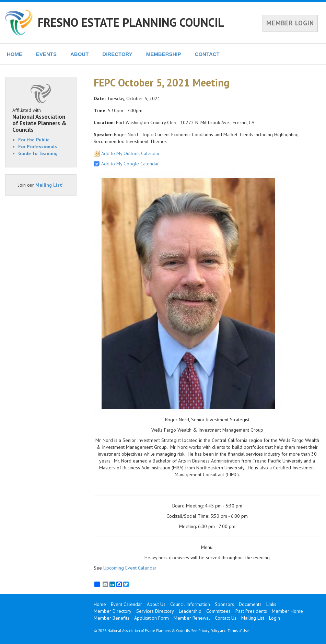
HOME (15, 54)
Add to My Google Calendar (130, 164)
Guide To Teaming (38, 153)
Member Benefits (112, 618)
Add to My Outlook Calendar (130, 153)
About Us (156, 604)
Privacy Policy (209, 631)
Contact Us (226, 618)
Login (275, 618)
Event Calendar (126, 604)
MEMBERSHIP (164, 54)
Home (100, 604)
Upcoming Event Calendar (130, 568)
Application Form (152, 618)
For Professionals (38, 147)
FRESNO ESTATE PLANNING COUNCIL (131, 22)
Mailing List (49, 185)
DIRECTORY (117, 54)
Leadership (190, 611)
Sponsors (224, 604)
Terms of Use (238, 631)
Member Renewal (192, 618)
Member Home (287, 611)
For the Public (34, 140)
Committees (218, 611)
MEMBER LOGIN (290, 23)
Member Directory (113, 611)
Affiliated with (41, 120)
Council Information (190, 604)
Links (271, 604)
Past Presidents (251, 611)
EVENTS (46, 54)
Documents (250, 604)
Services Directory (155, 611)
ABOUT (79, 54)
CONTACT (207, 54)
